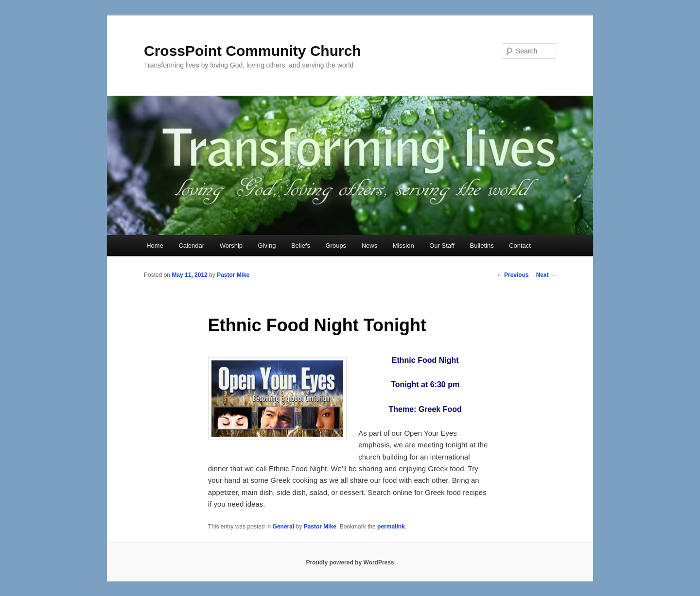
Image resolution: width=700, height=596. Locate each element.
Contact (520, 246)
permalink (391, 527)
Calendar (191, 246)
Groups (336, 246)
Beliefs (301, 246)
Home (155, 246)
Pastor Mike (233, 275)
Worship (231, 246)
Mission (403, 246)
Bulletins (482, 246)
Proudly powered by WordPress (350, 562)
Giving (267, 246)
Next (546, 275)
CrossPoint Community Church (253, 51)
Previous (513, 275)
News (370, 246)
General (284, 527)
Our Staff (442, 246)
